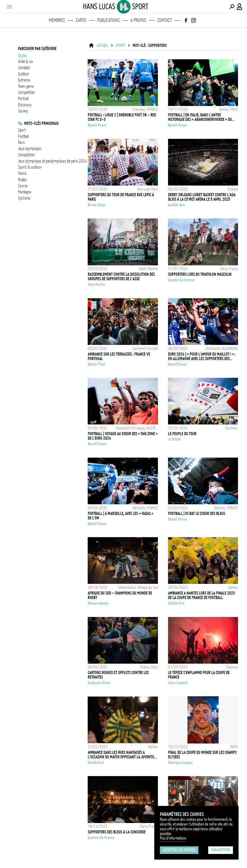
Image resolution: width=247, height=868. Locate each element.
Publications (108, 20)
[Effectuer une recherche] (232, 7)
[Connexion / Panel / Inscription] (240, 7)
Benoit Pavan (97, 125)
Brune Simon (97, 205)
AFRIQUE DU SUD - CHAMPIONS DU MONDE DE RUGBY (120, 595)
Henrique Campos (180, 763)
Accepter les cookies (179, 850)
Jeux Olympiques (30, 149)
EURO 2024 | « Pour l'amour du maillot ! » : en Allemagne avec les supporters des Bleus (202, 356)
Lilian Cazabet (178, 683)
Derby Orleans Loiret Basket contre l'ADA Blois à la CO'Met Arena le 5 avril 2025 (202, 197)
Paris (21, 143)
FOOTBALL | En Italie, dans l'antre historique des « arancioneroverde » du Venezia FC (200, 117)
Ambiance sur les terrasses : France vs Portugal (119, 356)
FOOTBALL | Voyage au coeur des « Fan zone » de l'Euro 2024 (123, 436)
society (23, 111)
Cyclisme (24, 198)
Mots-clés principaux (41, 123)
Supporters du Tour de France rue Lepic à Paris (121, 197)
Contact (165, 20)
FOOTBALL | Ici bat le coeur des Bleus (197, 514)
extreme (24, 80)
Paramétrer (221, 850)
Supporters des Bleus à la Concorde (117, 832)
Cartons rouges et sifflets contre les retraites (118, 675)
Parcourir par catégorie (37, 49)
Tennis (22, 173)
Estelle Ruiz (176, 603)
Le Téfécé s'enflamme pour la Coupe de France (199, 675)
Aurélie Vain (176, 205)
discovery (25, 105)
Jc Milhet (174, 439)
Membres (57, 20)
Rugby (22, 180)
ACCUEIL (102, 46)
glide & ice (25, 62)
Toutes (23, 55)
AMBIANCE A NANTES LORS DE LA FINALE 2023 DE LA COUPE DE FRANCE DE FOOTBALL (201, 595)
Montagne (25, 192)
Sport (22, 130)
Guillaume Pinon (99, 683)
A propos (138, 20)
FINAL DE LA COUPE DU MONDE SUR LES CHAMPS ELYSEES (202, 755)
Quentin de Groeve (181, 280)
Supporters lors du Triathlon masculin (200, 274)
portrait (23, 99)
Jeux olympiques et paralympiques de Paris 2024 (52, 161)
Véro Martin (96, 284)
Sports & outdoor (30, 167)
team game (26, 86)
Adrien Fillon (97, 364)
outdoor (24, 74)
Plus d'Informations (173, 838)
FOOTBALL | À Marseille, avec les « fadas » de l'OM (121, 516)
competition (26, 92)
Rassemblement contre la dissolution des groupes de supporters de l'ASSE (121, 277)
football (23, 136)
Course (23, 186)
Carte (81, 20)
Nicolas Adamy (98, 603)
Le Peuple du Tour (182, 434)
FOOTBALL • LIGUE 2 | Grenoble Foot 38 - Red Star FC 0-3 (122, 117)
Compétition (26, 155)
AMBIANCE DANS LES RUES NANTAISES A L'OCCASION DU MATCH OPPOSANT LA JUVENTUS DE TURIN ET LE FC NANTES (122, 755)
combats (24, 68)
